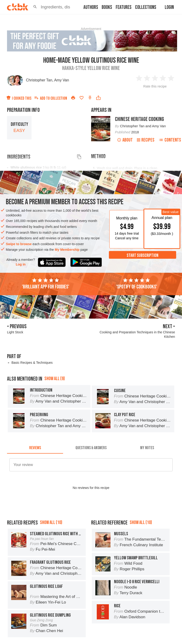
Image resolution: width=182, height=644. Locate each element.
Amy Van (62, 80)
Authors (91, 7)
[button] (35, 7)
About (125, 140)
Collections (146, 7)
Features (124, 7)
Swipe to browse (19, 244)
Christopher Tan (39, 80)
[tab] (35, 448)
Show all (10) (51, 522)
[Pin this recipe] (90, 98)
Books (107, 7)
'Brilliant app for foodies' (46, 284)
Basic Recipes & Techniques (32, 363)
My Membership (67, 250)
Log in (21, 264)
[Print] (73, 98)
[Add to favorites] (82, 98)
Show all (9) (55, 379)
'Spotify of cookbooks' (137, 284)
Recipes (146, 140)
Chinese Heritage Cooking (139, 119)
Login (169, 7)
